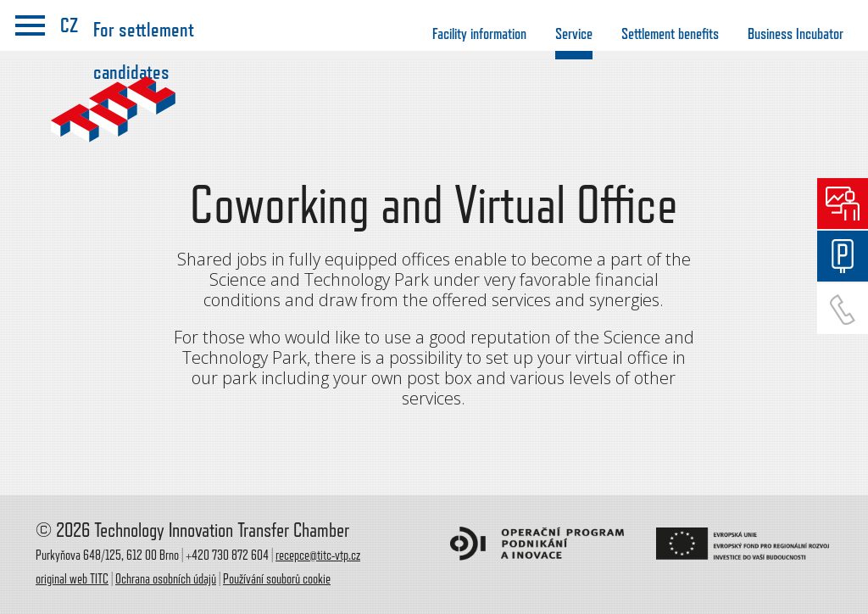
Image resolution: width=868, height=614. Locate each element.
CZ (69, 25)
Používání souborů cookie (277, 579)
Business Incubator (796, 34)
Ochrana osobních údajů (166, 579)
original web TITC (72, 579)
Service (574, 34)
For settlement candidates (144, 39)
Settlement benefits (670, 34)
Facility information (479, 34)
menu (30, 25)
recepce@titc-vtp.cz (318, 555)
